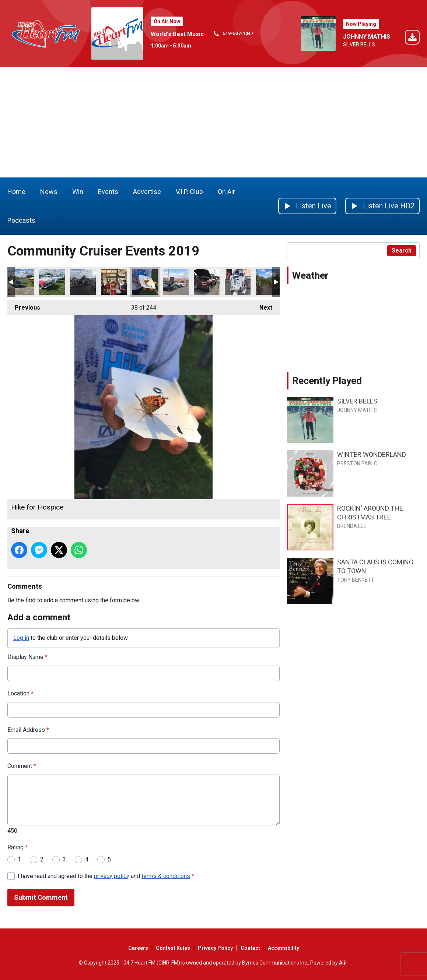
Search (402, 251)
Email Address (28, 730)
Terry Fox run (83, 282)
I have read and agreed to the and (106, 876)
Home (16, 192)
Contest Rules (173, 948)
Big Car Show (238, 282)
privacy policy (112, 876)
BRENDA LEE (352, 526)
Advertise (147, 192)
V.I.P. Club (189, 192)
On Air (226, 192)
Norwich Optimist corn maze (269, 282)
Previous (24, 306)
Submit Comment (41, 897)
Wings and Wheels (21, 282)
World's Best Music (177, 34)
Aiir (343, 963)
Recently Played (327, 381)
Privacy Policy (215, 948)
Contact (250, 948)
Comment (22, 766)
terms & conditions (166, 876)
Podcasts (21, 220)
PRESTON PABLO (357, 463)
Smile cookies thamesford (114, 282)
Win (78, 192)
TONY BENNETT (356, 580)
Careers (138, 948)
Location (20, 693)
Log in (21, 638)
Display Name (27, 657)
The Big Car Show (176, 282)
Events (108, 192)
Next (262, 306)
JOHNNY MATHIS (367, 37)
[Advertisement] (213, 122)
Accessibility (283, 948)
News (49, 192)
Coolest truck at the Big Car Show (207, 282)
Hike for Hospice (145, 282)
